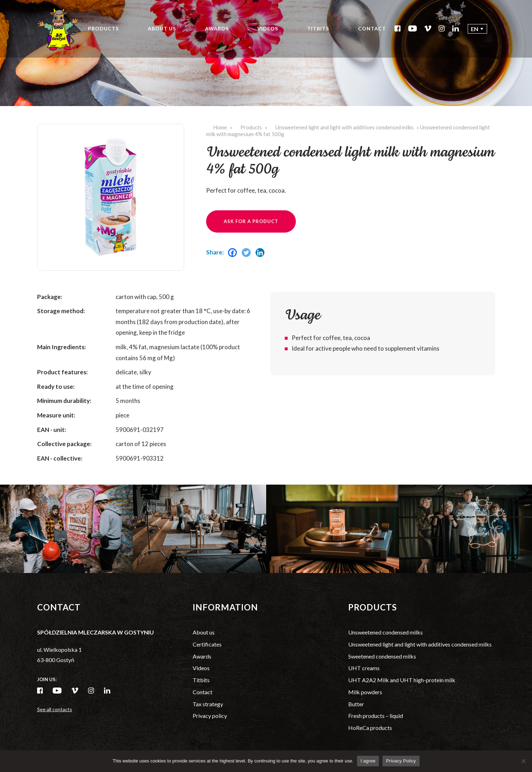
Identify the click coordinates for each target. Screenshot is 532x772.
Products (103, 28)
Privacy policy (210, 716)
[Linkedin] (262, 261)
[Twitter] (248, 261)
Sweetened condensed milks (382, 656)
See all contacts (55, 709)
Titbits (318, 28)
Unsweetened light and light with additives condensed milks (344, 127)
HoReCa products (370, 728)
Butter (356, 704)
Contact (372, 28)
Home (220, 127)
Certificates (207, 644)
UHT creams (364, 668)
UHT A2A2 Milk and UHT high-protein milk (402, 680)
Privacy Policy (401, 761)
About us (162, 28)
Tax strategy (208, 704)
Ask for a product (251, 221)
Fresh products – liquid (376, 716)
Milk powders (365, 692)
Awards (217, 28)
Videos (268, 28)
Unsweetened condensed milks (385, 632)
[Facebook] (234, 261)
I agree (368, 761)
